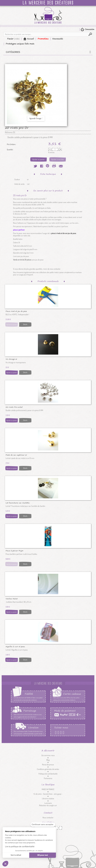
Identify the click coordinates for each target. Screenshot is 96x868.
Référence (9, 132)
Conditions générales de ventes (48, 769)
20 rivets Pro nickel (14, 407)
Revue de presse (48, 765)
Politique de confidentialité (48, 774)
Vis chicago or (11, 359)
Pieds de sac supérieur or (16, 455)
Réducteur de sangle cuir (48, 805)
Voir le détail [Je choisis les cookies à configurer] (16, 855)
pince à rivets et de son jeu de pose (64, 233)
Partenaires (48, 778)
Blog (48, 760)
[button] (5, 864)
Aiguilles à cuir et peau (15, 646)
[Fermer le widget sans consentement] (43, 825)
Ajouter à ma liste (58, 159)
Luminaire (48, 803)
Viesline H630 (12, 599)
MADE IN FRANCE (48, 789)
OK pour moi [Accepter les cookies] (43, 855)
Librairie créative (48, 798)
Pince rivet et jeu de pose (16, 311)
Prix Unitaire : (11, 144)
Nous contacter (48, 818)
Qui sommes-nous (48, 755)
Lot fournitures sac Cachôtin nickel (18, 503)
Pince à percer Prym (14, 551)
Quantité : (10, 150)
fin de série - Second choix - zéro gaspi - (48, 794)
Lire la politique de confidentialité (20, 847)
